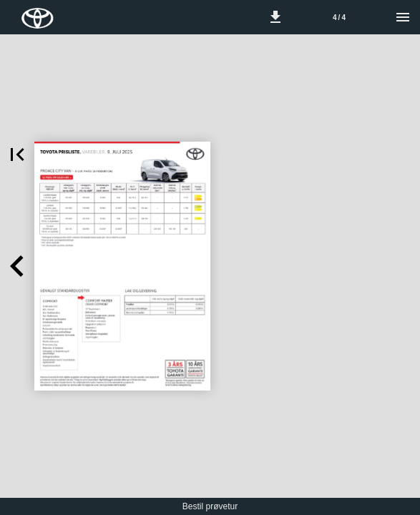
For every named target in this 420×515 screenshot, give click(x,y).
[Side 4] (339, 17)
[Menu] (403, 17)
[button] (275, 17)
